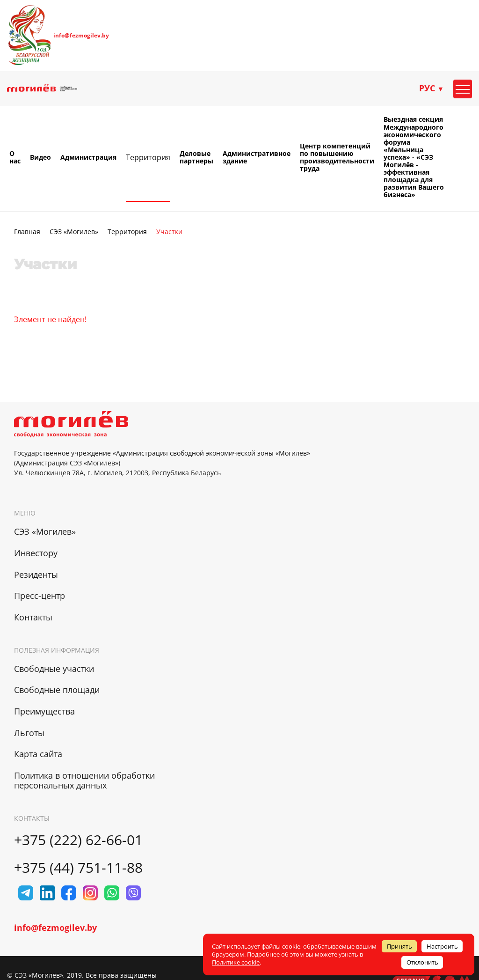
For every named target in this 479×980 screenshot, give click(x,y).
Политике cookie (236, 962)
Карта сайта (38, 754)
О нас (15, 157)
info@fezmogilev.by (81, 36)
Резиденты (36, 575)
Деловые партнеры (196, 157)
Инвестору (36, 553)
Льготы (29, 733)
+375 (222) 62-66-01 (78, 840)
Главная (27, 232)
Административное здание (257, 157)
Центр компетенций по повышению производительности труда (337, 157)
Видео (40, 157)
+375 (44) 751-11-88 (78, 867)
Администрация (88, 157)
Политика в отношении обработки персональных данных (84, 780)
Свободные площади (57, 690)
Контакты (33, 617)
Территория (148, 157)
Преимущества (44, 711)
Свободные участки (54, 669)
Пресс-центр (40, 596)
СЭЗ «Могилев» (74, 232)
